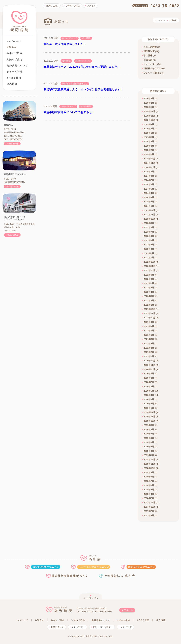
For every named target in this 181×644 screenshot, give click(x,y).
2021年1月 (149, 356)
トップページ (14, 41)
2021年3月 (149, 348)
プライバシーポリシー (102, 627)
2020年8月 (149, 378)
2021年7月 (149, 331)
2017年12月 (149, 503)
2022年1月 (149, 305)
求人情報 (12, 84)
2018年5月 (149, 490)
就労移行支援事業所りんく (67, 576)
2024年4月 (149, 193)
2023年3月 (149, 249)
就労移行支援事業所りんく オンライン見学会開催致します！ (83, 89)
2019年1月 (149, 455)
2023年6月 (149, 236)
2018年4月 (149, 494)
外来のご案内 (14, 53)
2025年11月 (149, 116)
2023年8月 (149, 227)
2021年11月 (149, 313)
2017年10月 (149, 507)
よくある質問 (14, 78)
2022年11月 (149, 266)
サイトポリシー (78, 627)
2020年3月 (149, 399)
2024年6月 (149, 184)
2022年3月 (149, 296)
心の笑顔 (148, 60)
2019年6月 (149, 438)
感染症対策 (149, 51)
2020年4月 (149, 395)
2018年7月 (149, 481)
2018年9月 (149, 472)
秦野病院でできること (14, 72)
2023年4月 (149, 245)
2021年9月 (149, 322)
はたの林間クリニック (43, 567)
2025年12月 (149, 111)
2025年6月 (149, 133)
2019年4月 (149, 447)
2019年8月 (149, 429)
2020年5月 (149, 391)
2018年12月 (149, 460)
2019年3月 (149, 451)
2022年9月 (149, 275)
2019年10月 (149, 421)
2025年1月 (149, 154)
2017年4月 (149, 515)
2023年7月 (149, 232)
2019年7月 (149, 434)
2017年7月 (149, 511)
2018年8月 (149, 477)
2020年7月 (149, 382)
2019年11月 (149, 417)
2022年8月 (149, 279)
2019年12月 (149, 412)
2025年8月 (149, 129)
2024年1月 (149, 206)
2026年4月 (149, 98)
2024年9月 (149, 172)
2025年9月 (149, 124)
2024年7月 (149, 180)
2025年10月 (149, 120)
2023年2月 (149, 253)
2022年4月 (149, 292)
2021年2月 (149, 352)
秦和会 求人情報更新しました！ (65, 44)
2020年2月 (149, 404)
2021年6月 (149, 335)
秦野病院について (17, 65)
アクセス (91, 6)
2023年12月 (149, 210)
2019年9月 (149, 425)
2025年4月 (149, 141)
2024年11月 (149, 163)
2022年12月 (149, 262)
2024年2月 (149, 202)
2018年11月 (149, 464)
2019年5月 (149, 442)
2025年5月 (149, 137)
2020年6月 (149, 386)
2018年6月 (149, 485)
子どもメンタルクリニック (91, 567)
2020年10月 (149, 369)
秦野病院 (19, 21)
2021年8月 (149, 326)
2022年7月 (149, 283)
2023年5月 (149, 240)
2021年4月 (149, 343)
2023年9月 (149, 223)
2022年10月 (149, 270)
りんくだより (150, 64)
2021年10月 (149, 318)
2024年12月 (149, 159)
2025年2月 (149, 150)
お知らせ (39, 620)
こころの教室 (150, 47)
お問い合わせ (57, 627)
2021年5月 (149, 339)
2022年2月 (149, 301)
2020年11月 (149, 365)
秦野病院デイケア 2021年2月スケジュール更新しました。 (82, 67)
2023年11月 (149, 215)
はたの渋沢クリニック (138, 567)
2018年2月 (149, 498)
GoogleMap (13, 144)
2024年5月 (149, 189)
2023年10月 (149, 219)
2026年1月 (149, 107)
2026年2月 (149, 103)
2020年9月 (149, 374)
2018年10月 (149, 468)
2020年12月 (149, 361)
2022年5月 (149, 288)
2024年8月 (149, 176)
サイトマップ (125, 627)
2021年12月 (149, 309)
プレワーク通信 (151, 73)
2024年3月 (149, 197)
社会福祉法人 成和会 (117, 576)
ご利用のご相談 (73, 6)
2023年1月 (149, 258)
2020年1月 (149, 408)
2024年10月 (149, 167)
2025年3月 (149, 146)
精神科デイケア (151, 68)
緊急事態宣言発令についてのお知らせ (68, 112)
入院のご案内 (14, 59)
